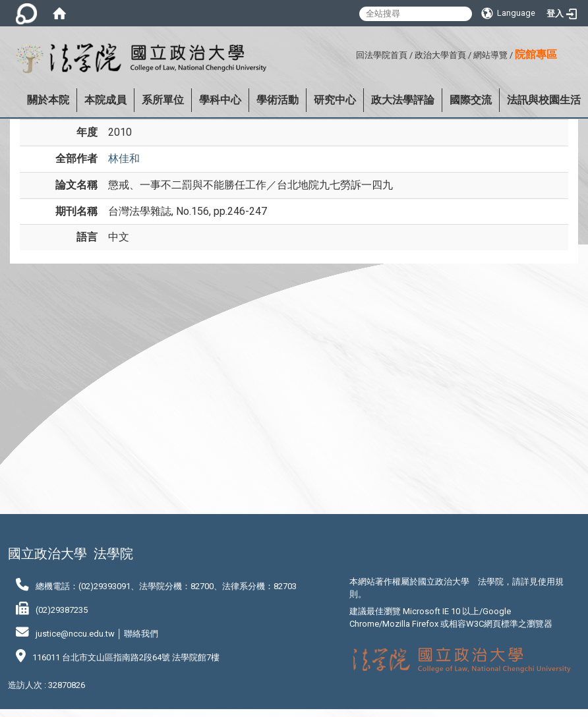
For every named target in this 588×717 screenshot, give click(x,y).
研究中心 (335, 100)
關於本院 (48, 100)
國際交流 (471, 100)
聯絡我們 (141, 634)
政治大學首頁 (440, 55)
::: (351, 53)
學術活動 (278, 100)
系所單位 (163, 100)
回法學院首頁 (382, 55)
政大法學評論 (403, 100)
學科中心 (220, 100)
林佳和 (124, 158)
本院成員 (105, 100)
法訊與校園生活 (544, 100)
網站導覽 (490, 55)
